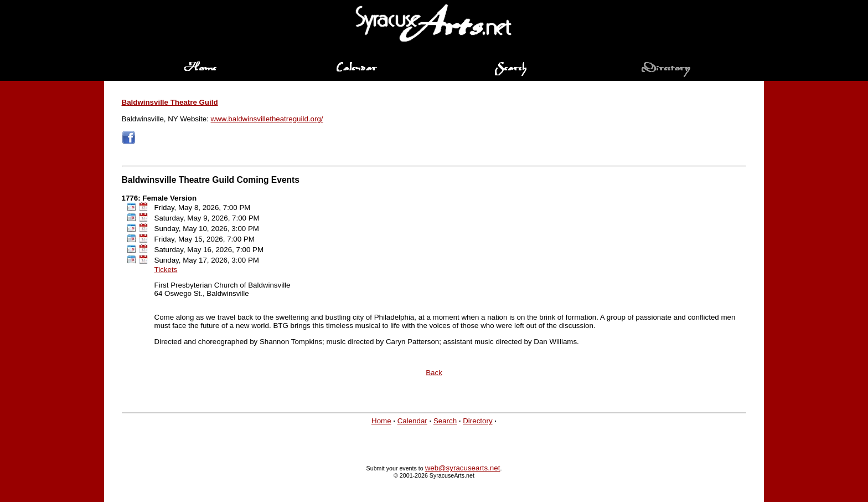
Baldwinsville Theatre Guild (170, 102)
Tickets (166, 270)
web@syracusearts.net (463, 468)
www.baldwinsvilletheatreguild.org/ (267, 119)
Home (381, 421)
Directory (477, 421)
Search (445, 421)
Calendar (412, 421)
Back (434, 373)
